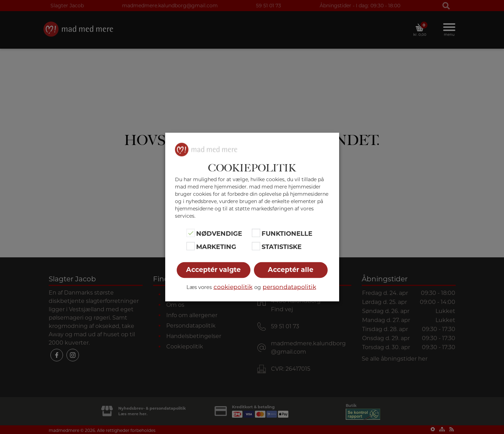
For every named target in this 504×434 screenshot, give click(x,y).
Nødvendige (219, 233)
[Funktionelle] (256, 233)
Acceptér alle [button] (291, 270)
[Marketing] (191, 246)
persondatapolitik (289, 287)
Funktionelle (287, 233)
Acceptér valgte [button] (213, 270)
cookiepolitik (233, 287)
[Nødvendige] (191, 233)
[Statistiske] (256, 246)
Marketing (216, 247)
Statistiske (282, 247)
